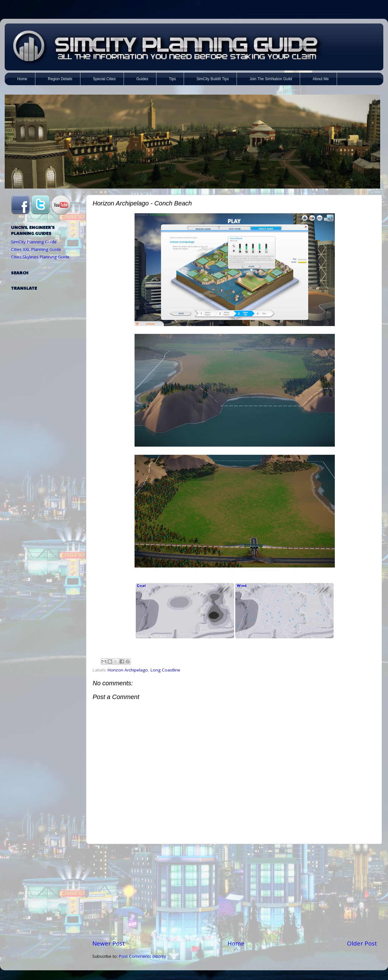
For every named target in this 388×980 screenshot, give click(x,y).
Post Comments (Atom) (142, 956)
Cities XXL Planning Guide (36, 249)
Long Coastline (165, 670)
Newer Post (109, 943)
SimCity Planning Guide (34, 242)
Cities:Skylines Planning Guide (40, 257)
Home (236, 943)
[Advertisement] (235, 892)
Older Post (362, 943)
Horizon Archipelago (128, 670)
